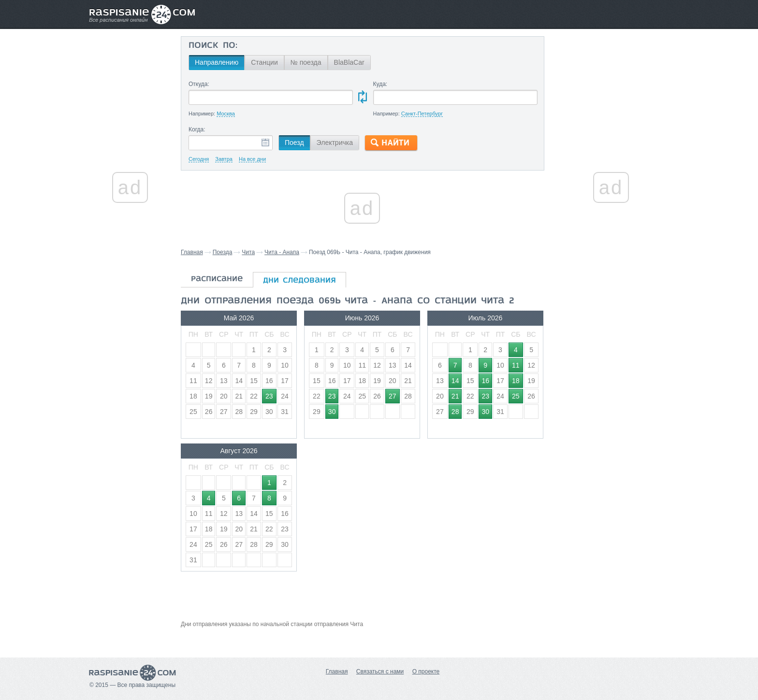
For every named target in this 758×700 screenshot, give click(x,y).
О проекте (426, 671)
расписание (217, 279)
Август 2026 (239, 451)
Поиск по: (213, 46)
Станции (264, 62)
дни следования (299, 281)
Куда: (380, 84)
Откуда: (199, 84)
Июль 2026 (486, 318)
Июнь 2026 (362, 318)
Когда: (197, 129)
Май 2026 (239, 318)
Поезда (223, 252)
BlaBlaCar (349, 62)
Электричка (335, 143)
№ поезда (306, 62)
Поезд (294, 143)
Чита (248, 252)
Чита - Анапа (282, 252)
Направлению (217, 62)
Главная (192, 252)
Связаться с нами (380, 671)
